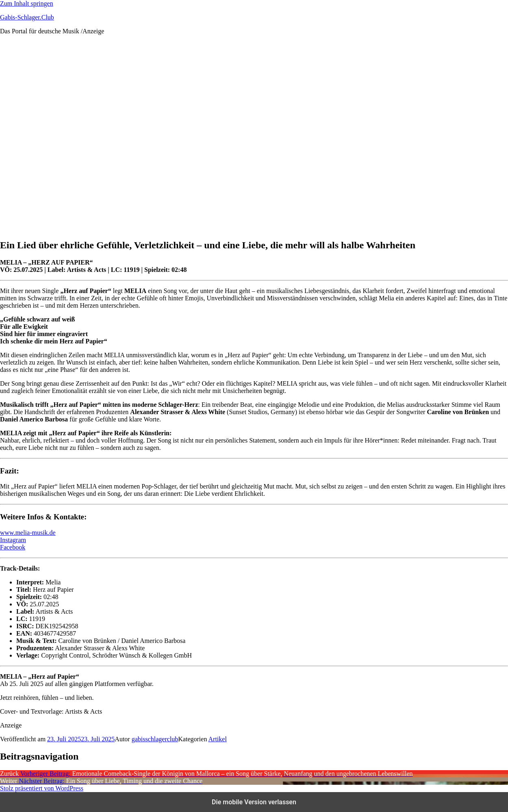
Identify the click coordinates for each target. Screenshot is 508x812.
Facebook (13, 547)
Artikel (218, 739)
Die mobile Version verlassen (254, 802)
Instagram (13, 540)
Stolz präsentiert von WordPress (42, 788)
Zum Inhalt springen (27, 3)
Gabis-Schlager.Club (27, 17)
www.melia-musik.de (28, 533)
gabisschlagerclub (155, 739)
